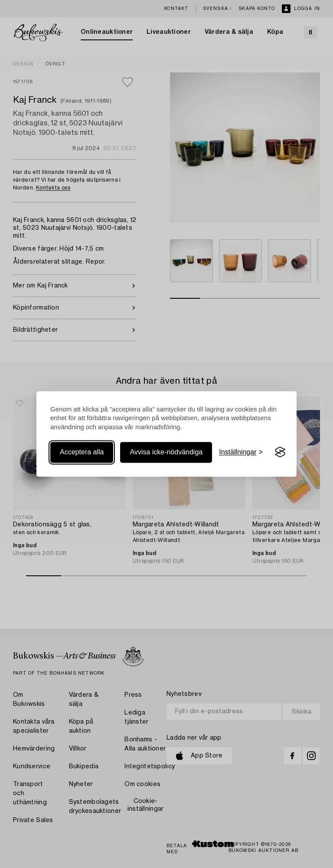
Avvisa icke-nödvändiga (166, 452)
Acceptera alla (82, 452)
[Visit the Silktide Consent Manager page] (280, 452)
